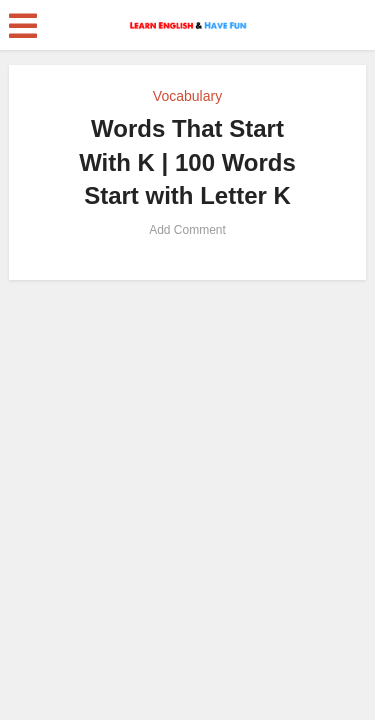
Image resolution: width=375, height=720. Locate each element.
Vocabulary (187, 96)
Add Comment (187, 230)
